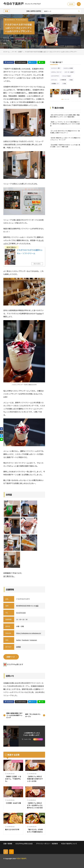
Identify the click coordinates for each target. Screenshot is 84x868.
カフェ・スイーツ (39, 761)
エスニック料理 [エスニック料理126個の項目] (69, 68)
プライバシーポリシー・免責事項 (47, 843)
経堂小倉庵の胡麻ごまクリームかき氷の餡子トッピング (14, 715)
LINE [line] (42, 62)
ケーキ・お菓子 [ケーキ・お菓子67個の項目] (70, 72)
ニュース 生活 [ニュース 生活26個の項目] (68, 76)
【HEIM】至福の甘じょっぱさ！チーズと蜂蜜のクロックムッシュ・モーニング (65, 139)
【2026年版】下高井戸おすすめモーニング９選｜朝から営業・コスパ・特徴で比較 (65, 146)
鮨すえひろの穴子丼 (12, 829)
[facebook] (2, 429)
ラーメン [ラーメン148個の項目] (55, 80)
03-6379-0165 (21, 613)
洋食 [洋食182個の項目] (65, 84)
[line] (2, 439)
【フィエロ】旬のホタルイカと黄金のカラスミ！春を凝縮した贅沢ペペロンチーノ (65, 132)
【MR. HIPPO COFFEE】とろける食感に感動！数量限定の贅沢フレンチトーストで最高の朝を (65, 116)
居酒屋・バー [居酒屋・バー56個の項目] (56, 84)
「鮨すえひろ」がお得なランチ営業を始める (35, 830)
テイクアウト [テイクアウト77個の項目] (56, 76)
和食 (21, 814)
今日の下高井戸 (22, 4)
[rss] (11, 852)
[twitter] (2, 432)
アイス (8, 41)
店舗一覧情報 (8, 843)
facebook (25, 640)
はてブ (33, 62)
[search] (79, 11)
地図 (37, 606)
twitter (40, 313)
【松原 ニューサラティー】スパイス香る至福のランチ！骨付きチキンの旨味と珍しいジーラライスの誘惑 (65, 124)
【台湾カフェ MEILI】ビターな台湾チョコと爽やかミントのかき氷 (35, 805)
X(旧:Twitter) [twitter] (22, 62)
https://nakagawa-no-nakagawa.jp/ (29, 633)
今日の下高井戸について (69, 843)
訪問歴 (18, 647)
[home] (6, 852)
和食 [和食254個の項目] (72, 80)
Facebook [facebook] (10, 62)
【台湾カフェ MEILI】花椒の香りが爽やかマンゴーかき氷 (35, 779)
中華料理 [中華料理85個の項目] (64, 80)
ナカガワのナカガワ (25, 41)
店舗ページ (11, 657)
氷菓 (5, 43)
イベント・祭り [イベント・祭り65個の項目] (57, 68)
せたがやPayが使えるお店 (24, 843)
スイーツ (15, 41)
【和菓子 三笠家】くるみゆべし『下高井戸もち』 (13, 779)
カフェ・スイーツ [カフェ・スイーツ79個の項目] (58, 72)
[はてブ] (2, 436)
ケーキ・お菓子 (10, 38)
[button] (51, 95)
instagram (33, 640)
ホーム (7, 52)
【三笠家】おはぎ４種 (13, 803)
